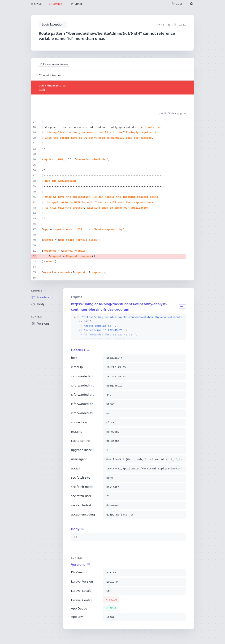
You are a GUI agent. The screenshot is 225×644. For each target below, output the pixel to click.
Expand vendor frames (54, 64)
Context (37, 317)
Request (37, 291)
